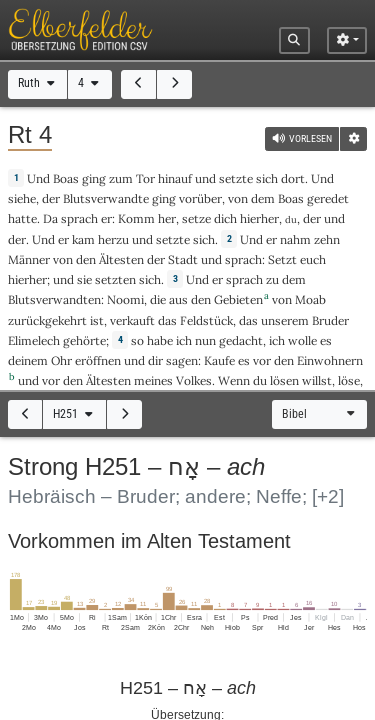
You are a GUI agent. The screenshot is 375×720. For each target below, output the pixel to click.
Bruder (330, 320)
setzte (236, 178)
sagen (182, 360)
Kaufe (219, 360)
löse (349, 380)
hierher (259, 218)
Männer (29, 259)
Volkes (194, 380)
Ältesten (121, 259)
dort (293, 178)
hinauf (175, 178)
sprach (79, 218)
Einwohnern (330, 360)
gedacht (241, 340)
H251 (74, 414)
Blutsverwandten (54, 299)
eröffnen (98, 360)
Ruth (38, 83)
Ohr (61, 360)
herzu (113, 239)
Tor (145, 178)
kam (83, 239)
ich (184, 340)
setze (196, 218)
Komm (136, 218)
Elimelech (34, 340)
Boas (66, 178)
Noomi (125, 299)
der (312, 218)
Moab (310, 299)
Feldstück (206, 320)
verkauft (132, 320)
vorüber (200, 198)
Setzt (282, 259)
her (167, 218)
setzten (115, 279)
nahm (295, 239)
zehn (327, 239)
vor (262, 360)
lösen (284, 380)
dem (263, 198)
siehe (22, 198)
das (248, 320)
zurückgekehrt (47, 320)
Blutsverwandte (106, 198)
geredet (328, 198)
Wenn (234, 380)
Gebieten (238, 299)
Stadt (183, 259)
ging (94, 178)
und (334, 218)
